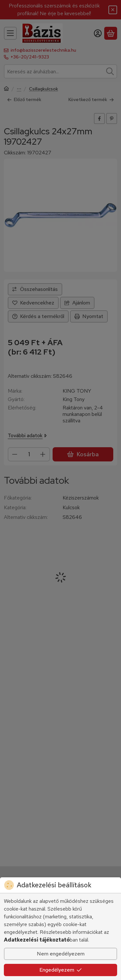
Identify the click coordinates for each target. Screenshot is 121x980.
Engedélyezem (61, 970)
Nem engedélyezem (61, 954)
